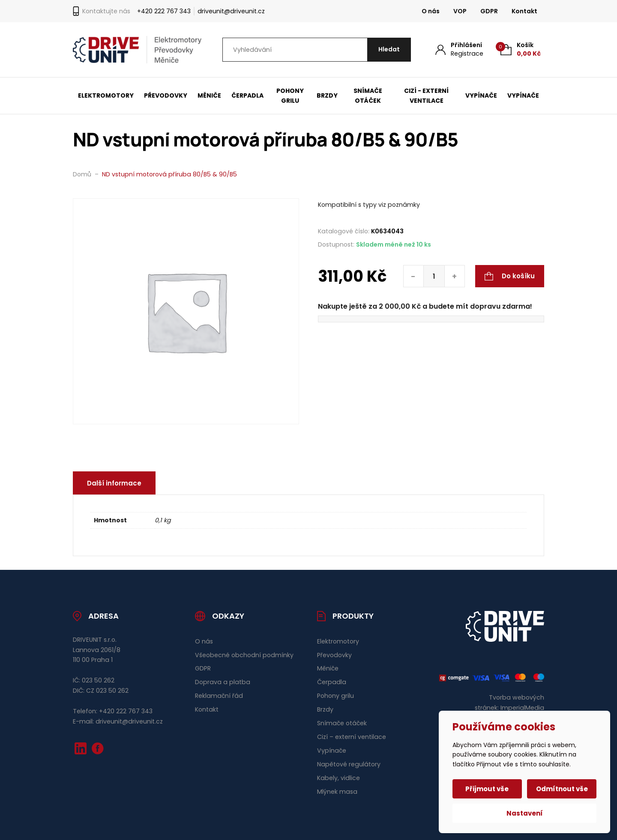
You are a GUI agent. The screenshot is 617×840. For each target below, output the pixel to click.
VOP (460, 11)
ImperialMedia (522, 708)
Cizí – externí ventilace (352, 737)
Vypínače (481, 95)
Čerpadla (247, 95)
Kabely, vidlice (338, 778)
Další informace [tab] (114, 483)
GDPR (489, 11)
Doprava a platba (223, 682)
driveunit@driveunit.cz (231, 11)
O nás (431, 11)
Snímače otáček (368, 96)
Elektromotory (106, 95)
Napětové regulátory (349, 764)
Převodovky (166, 95)
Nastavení (525, 813)
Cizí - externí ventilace (426, 96)
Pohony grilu (290, 96)
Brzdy (327, 95)
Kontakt (524, 11)
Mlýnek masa (337, 792)
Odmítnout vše (562, 789)
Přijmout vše (487, 789)
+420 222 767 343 (164, 11)
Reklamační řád (219, 696)
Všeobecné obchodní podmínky (244, 655)
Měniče (209, 95)
